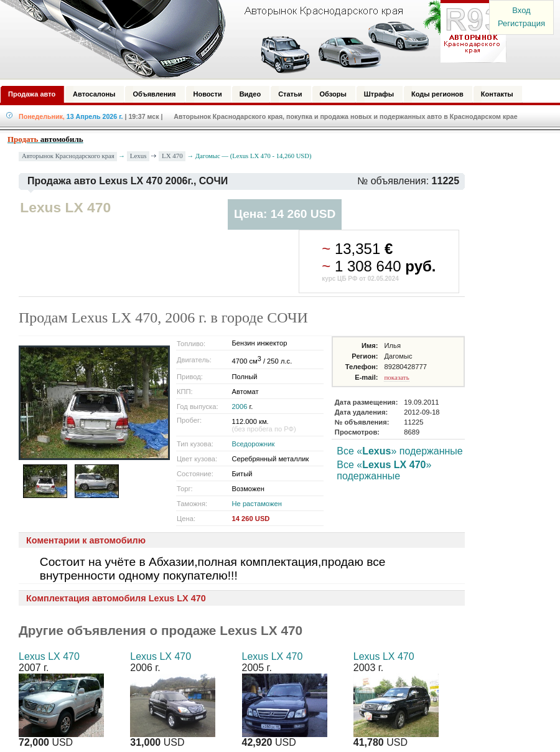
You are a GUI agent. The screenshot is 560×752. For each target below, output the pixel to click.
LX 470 (172, 156)
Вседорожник (253, 444)
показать (396, 377)
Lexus (138, 156)
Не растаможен (256, 504)
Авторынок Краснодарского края (68, 156)
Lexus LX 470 (49, 656)
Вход (521, 10)
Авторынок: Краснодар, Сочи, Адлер (249, 39)
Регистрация (521, 23)
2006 (239, 407)
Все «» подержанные (400, 451)
